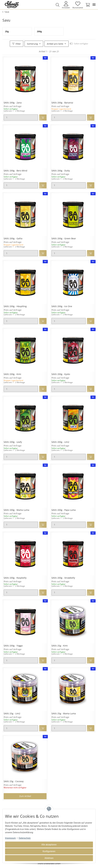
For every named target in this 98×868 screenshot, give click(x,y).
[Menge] (21, 117)
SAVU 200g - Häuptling (15, 306)
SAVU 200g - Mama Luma (16, 510)
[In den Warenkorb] (43, 117)
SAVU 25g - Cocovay (14, 781)
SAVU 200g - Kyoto (61, 374)
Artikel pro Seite (55, 44)
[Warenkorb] (87, 5)
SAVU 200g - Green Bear (64, 239)
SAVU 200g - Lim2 (60, 442)
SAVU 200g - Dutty (61, 171)
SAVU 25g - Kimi (60, 646)
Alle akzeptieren (49, 845)
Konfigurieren (49, 851)
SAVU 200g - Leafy (13, 442)
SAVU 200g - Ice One (62, 306)
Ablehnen (49, 858)
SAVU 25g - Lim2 (12, 714)
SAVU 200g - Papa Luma (64, 510)
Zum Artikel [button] (25, 796)
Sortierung (32, 44)
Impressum (10, 838)
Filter (17, 44)
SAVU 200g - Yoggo (13, 646)
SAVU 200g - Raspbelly (15, 578)
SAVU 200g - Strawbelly (63, 578)
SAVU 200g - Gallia (13, 239)
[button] (58, 5)
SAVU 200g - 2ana (13, 103)
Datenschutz (25, 838)
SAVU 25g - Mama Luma (64, 714)
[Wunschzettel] (78, 5)
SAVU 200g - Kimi (12, 374)
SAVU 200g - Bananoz (62, 103)
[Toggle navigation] (94, 5)
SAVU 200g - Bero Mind (15, 171)
